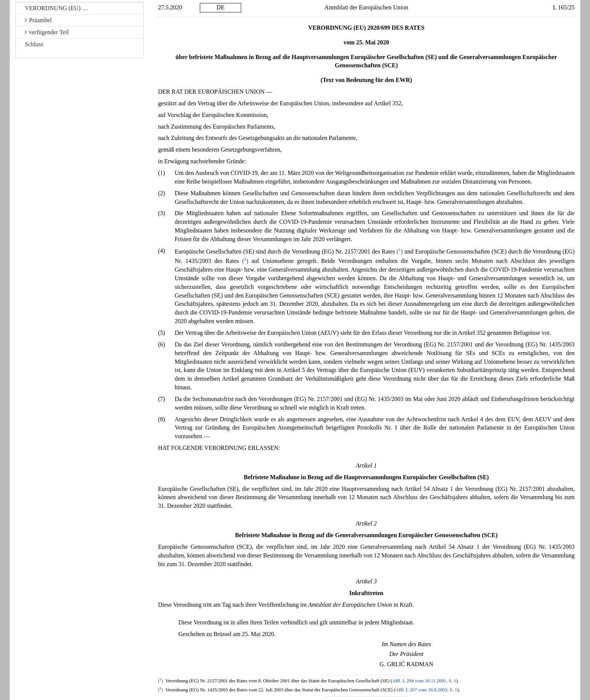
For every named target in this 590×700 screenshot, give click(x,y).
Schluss (34, 44)
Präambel (38, 20)
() (400, 251)
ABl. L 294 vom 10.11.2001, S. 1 (424, 681)
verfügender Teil (47, 32)
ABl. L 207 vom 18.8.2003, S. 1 (426, 690)
